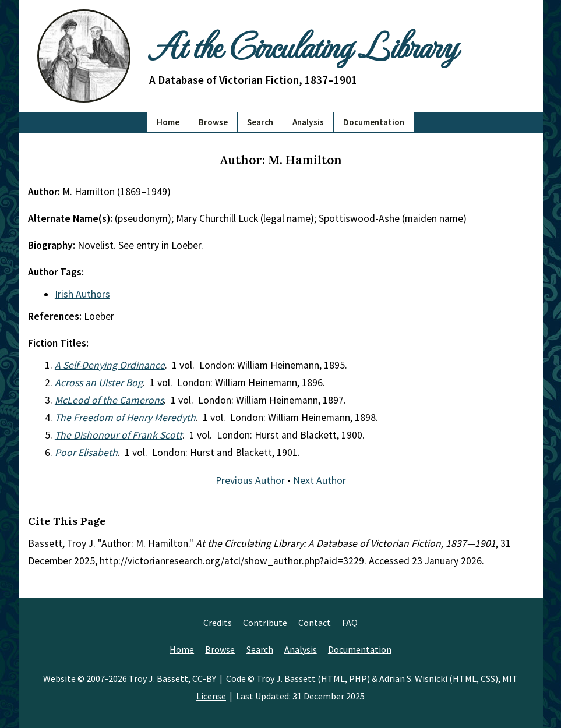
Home (168, 122)
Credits (218, 623)
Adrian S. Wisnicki (413, 678)
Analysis (308, 122)
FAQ (350, 623)
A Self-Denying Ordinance (110, 365)
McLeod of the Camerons (109, 400)
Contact (315, 623)
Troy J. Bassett (158, 678)
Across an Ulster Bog (99, 383)
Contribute (265, 623)
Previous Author (250, 480)
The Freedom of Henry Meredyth (125, 418)
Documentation (374, 122)
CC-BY (204, 678)
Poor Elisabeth (86, 453)
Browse (213, 122)
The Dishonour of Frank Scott (119, 435)
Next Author (320, 480)
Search (260, 122)
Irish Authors (82, 294)
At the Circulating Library (303, 45)
